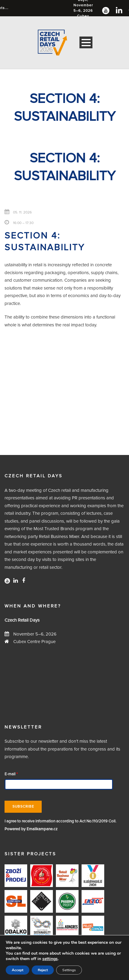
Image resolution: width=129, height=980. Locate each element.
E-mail (11, 774)
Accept (18, 970)
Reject (43, 970)
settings (50, 959)
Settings (69, 970)
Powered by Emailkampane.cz (31, 829)
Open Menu (86, 42)
